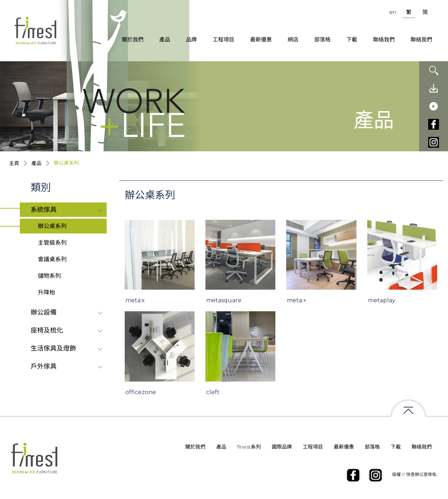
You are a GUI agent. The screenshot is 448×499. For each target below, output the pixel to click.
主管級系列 (52, 243)
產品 (165, 39)
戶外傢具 (44, 366)
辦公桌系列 (52, 226)
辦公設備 (44, 312)
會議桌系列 (52, 259)
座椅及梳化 (47, 330)
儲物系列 (49, 276)
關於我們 (133, 39)
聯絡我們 (384, 39)
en (393, 12)
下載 (352, 39)
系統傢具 (44, 210)
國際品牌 (282, 447)
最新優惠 (261, 39)
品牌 (191, 39)
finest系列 (249, 447)
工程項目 (223, 39)
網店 (293, 39)
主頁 (14, 163)
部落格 (322, 39)
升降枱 (46, 292)
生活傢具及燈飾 (53, 348)
